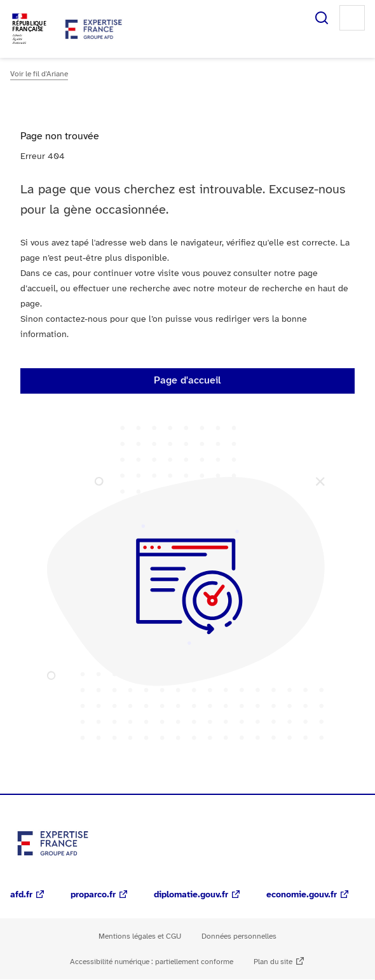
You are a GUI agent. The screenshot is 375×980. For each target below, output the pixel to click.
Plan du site (273, 962)
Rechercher (322, 18)
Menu (352, 18)
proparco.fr (93, 895)
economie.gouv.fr (302, 895)
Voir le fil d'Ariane (39, 74)
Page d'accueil (187, 381)
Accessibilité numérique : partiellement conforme (152, 962)
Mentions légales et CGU (140, 936)
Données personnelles (239, 936)
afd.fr (21, 895)
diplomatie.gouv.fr (191, 895)
